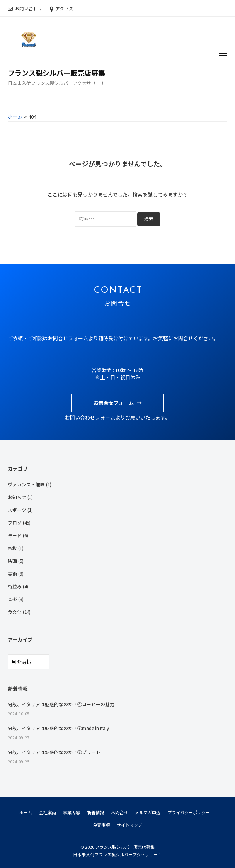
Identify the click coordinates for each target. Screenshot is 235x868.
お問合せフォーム (114, 403)
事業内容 (72, 812)
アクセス (64, 8)
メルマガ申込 (148, 812)
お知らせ (17, 497)
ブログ (15, 522)
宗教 (12, 548)
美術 (12, 573)
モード (15, 535)
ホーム (26, 812)
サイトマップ (129, 825)
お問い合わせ (29, 8)
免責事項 (101, 825)
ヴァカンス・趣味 (26, 484)
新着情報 (95, 812)
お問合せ (119, 812)
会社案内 (48, 812)
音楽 (12, 599)
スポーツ (17, 510)
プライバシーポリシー (189, 812)
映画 (12, 561)
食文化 (15, 612)
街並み (15, 586)
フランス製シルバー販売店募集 (56, 73)
